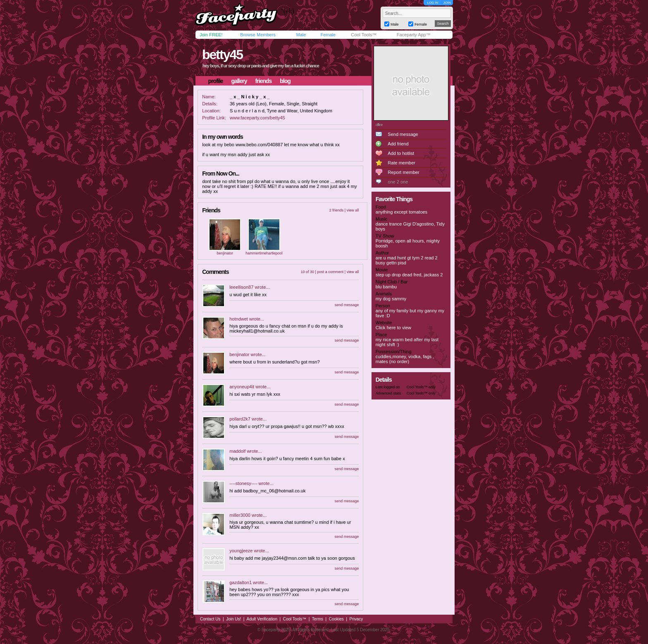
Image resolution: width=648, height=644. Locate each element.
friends (264, 81)
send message (347, 305)
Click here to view (393, 328)
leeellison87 (241, 287)
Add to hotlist (401, 153)
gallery (239, 81)
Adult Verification (262, 619)
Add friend (398, 144)
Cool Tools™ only (421, 387)
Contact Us (210, 619)
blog (285, 81)
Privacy (356, 619)
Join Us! (233, 619)
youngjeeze (241, 551)
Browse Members (258, 35)
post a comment (330, 272)
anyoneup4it (242, 387)
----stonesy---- (243, 483)
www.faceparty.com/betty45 (257, 118)
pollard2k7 (240, 419)
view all (353, 210)
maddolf (237, 451)
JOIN (447, 3)
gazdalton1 (241, 582)
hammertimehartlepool (264, 253)
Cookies (336, 619)
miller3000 (240, 515)
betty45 (222, 55)
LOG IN (432, 3)
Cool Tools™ (364, 35)
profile (216, 81)
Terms (318, 619)
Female (328, 35)
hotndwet (239, 319)
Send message (403, 134)
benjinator (225, 253)
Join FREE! (211, 35)
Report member (403, 172)
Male (301, 35)
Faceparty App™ (414, 35)
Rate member (401, 163)
